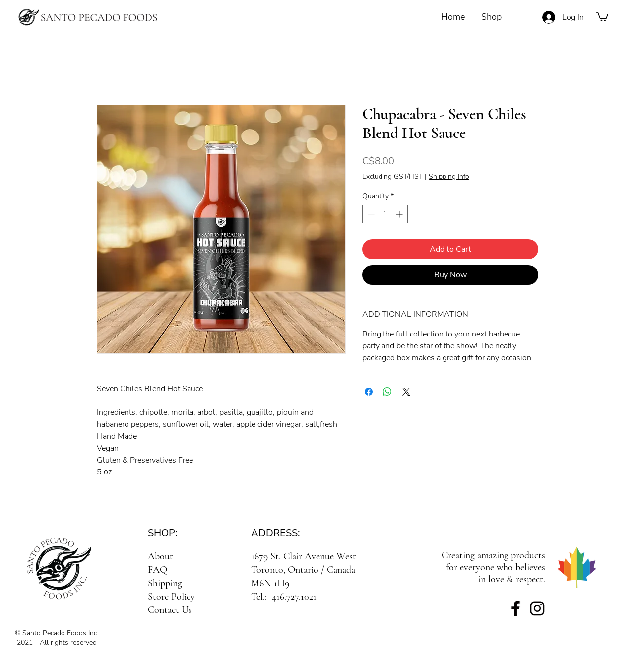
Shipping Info (449, 176)
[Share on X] (406, 392)
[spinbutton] (385, 214)
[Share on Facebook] (369, 392)
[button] (602, 16)
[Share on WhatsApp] (387, 392)
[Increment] (400, 214)
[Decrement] (370, 214)
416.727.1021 (294, 597)
